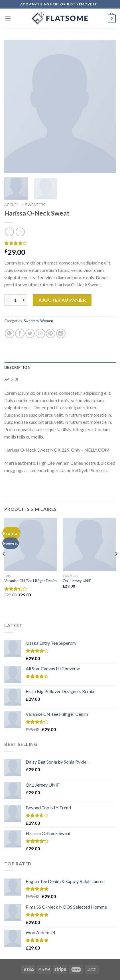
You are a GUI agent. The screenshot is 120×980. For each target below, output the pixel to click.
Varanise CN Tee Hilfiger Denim (30, 581)
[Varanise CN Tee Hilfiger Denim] (31, 545)
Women (47, 321)
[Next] (116, 565)
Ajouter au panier (62, 300)
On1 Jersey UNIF (77, 581)
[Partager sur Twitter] (30, 333)
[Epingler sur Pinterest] (51, 333)
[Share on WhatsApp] (10, 333)
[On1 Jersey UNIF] (89, 545)
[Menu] (8, 18)
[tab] (60, 367)
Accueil (12, 205)
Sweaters (35, 205)
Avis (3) (11, 379)
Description (17, 367)
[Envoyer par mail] (40, 333)
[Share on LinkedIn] (61, 333)
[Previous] (4, 565)
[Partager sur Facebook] (20, 333)
